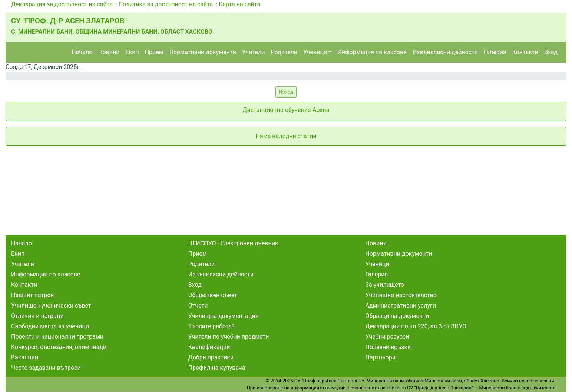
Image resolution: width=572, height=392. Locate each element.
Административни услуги (401, 305)
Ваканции (25, 357)
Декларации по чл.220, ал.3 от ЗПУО (416, 326)
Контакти (525, 52)
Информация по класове (372, 52)
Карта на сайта (239, 4)
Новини (109, 52)
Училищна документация (224, 316)
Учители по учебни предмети (229, 337)
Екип (132, 52)
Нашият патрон (33, 295)
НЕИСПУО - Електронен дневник (233, 243)
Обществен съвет (213, 295)
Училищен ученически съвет (51, 305)
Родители (284, 52)
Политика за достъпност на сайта (166, 4)
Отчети (198, 305)
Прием (154, 52)
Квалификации (209, 347)
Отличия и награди (37, 316)
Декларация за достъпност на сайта (62, 4)
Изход (286, 92)
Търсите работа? (211, 326)
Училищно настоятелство (401, 295)
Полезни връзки (388, 347)
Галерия (495, 52)
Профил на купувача (217, 368)
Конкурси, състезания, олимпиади (59, 347)
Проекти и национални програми (57, 337)
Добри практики (211, 357)
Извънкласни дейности (445, 52)
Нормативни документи (203, 52)
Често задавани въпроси (46, 368)
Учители (254, 52)
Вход (551, 52)
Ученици (315, 52)
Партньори (381, 357)
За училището (385, 285)
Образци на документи (397, 316)
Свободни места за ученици (50, 326)
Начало (82, 52)
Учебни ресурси (387, 337)
